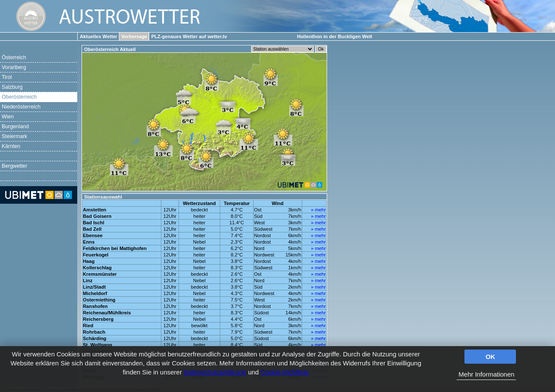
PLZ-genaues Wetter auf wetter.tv (189, 36)
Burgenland (15, 127)
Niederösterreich (21, 107)
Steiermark (15, 136)
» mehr (318, 210)
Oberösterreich (19, 97)
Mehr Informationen (486, 374)
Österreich (14, 57)
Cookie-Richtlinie (285, 372)
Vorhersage (135, 36)
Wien (8, 117)
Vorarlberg (14, 67)
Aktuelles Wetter (99, 36)
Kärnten (11, 146)
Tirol (7, 77)
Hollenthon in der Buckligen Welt (335, 36)
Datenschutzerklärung (215, 372)
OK (490, 357)
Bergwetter (15, 166)
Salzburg (12, 87)
